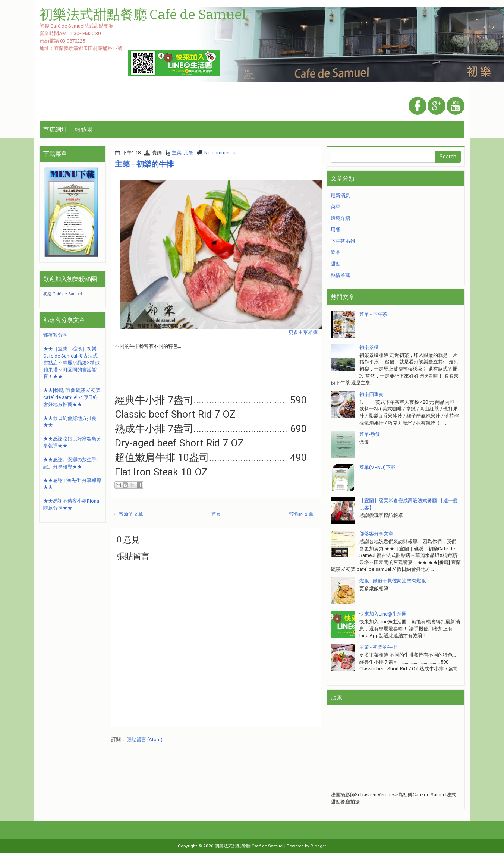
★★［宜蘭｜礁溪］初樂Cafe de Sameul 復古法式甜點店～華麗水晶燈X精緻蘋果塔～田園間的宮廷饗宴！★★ (71, 363)
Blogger (318, 846)
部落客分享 (55, 335)
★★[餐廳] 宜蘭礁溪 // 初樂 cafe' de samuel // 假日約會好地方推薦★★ (72, 397)
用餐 (189, 153)
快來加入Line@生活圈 (383, 614)
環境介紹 (340, 218)
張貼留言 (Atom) (145, 739)
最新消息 (340, 196)
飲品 (336, 252)
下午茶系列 (343, 241)
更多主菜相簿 (303, 332)
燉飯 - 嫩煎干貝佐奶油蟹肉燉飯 (393, 581)
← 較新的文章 (128, 514)
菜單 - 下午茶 (373, 314)
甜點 (336, 264)
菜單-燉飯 (370, 434)
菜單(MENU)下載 (377, 467)
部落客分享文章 (376, 534)
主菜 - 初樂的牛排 (144, 164)
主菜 (177, 153)
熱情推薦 (340, 275)
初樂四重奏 (371, 394)
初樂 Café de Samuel (63, 294)
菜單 (336, 207)
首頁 (216, 514)
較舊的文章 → (304, 514)
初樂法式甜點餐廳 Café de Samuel (249, 846)
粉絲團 (84, 130)
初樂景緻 (369, 347)
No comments (220, 153)
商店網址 (55, 130)
